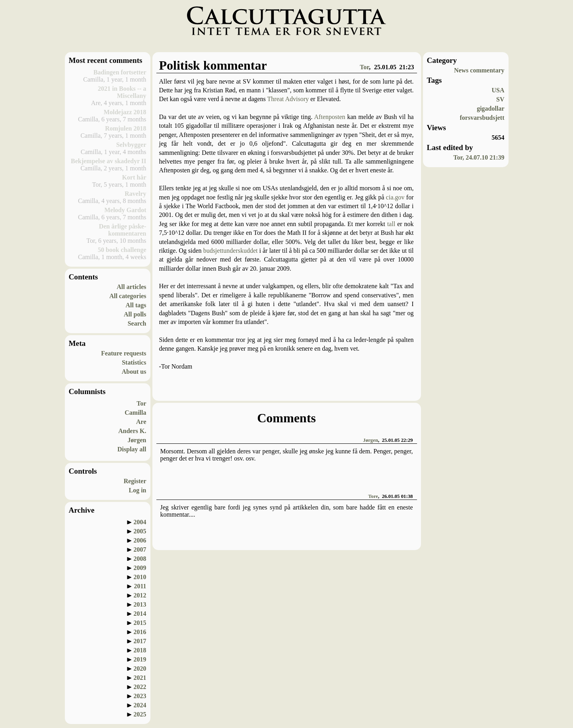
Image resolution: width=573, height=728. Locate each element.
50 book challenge (122, 250)
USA (498, 90)
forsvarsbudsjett (482, 118)
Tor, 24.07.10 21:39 (479, 157)
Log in (137, 490)
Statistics (134, 362)
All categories (128, 296)
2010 (140, 577)
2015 (140, 623)
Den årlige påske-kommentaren (122, 230)
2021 (140, 678)
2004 (140, 522)
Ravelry (135, 194)
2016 (140, 632)
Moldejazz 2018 (125, 112)
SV (500, 99)
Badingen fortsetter (120, 72)
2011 (140, 586)
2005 (140, 531)
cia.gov (395, 197)
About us (134, 372)
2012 (140, 595)
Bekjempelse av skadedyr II (109, 161)
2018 (140, 650)
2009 (140, 568)
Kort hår (134, 177)
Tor (141, 403)
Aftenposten (329, 117)
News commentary (479, 70)
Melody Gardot (125, 210)
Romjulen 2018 (126, 128)
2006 (140, 540)
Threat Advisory (288, 99)
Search (137, 323)
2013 (140, 604)
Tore (373, 496)
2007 (140, 549)
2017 (140, 641)
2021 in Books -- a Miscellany (122, 92)
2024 (140, 705)
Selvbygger (131, 145)
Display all (132, 449)
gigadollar (490, 108)
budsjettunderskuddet (231, 251)
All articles (131, 287)
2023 (140, 696)
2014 (140, 614)
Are (141, 422)
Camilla (135, 413)
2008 (140, 559)
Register (135, 481)
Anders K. (132, 431)
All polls (135, 314)
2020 (140, 668)
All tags (136, 305)
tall (391, 224)
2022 (140, 687)
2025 (140, 714)
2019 (140, 659)
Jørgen (137, 440)
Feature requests (124, 353)
